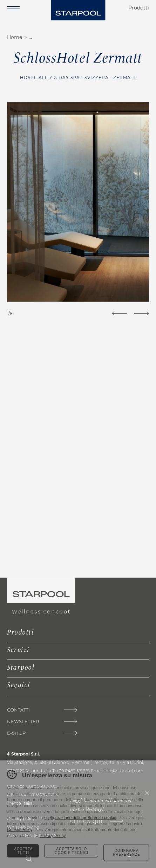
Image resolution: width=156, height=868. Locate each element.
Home (15, 37)
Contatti (18, 710)
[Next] (141, 313)
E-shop (16, 733)
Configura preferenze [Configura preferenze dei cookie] (126, 853)
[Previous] (119, 313)
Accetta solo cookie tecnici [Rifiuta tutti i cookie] (72, 851)
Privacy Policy (53, 836)
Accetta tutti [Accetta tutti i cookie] (23, 851)
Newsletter (23, 722)
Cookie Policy (20, 830)
